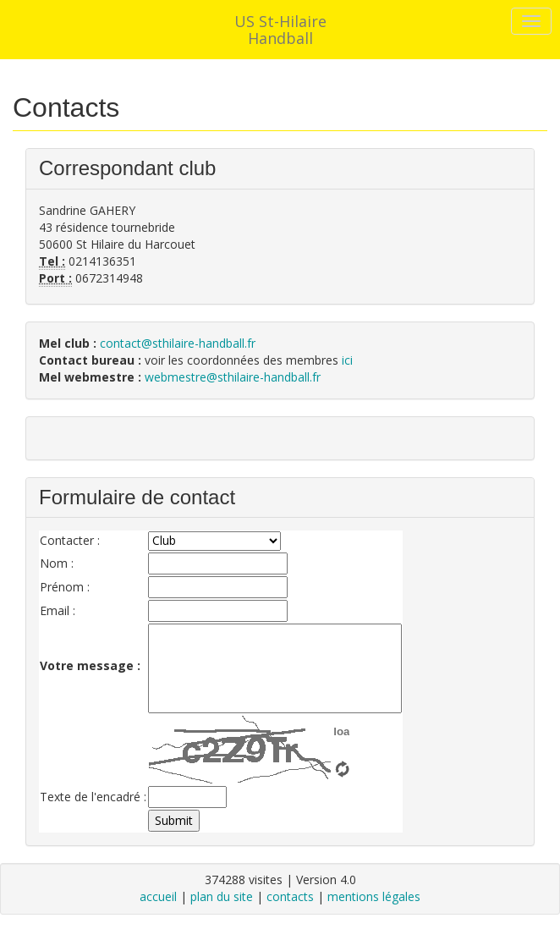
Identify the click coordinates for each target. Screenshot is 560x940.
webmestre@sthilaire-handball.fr (233, 377)
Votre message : (90, 665)
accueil (158, 896)
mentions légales (374, 896)
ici (347, 360)
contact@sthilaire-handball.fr (178, 343)
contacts (290, 896)
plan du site (222, 896)
